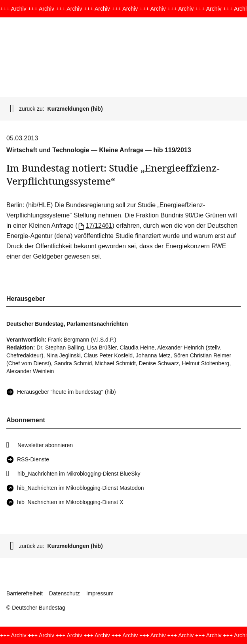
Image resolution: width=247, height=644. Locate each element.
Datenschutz (65, 593)
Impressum (100, 593)
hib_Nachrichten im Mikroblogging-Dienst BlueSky (79, 474)
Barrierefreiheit (25, 593)
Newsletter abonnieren (45, 445)
